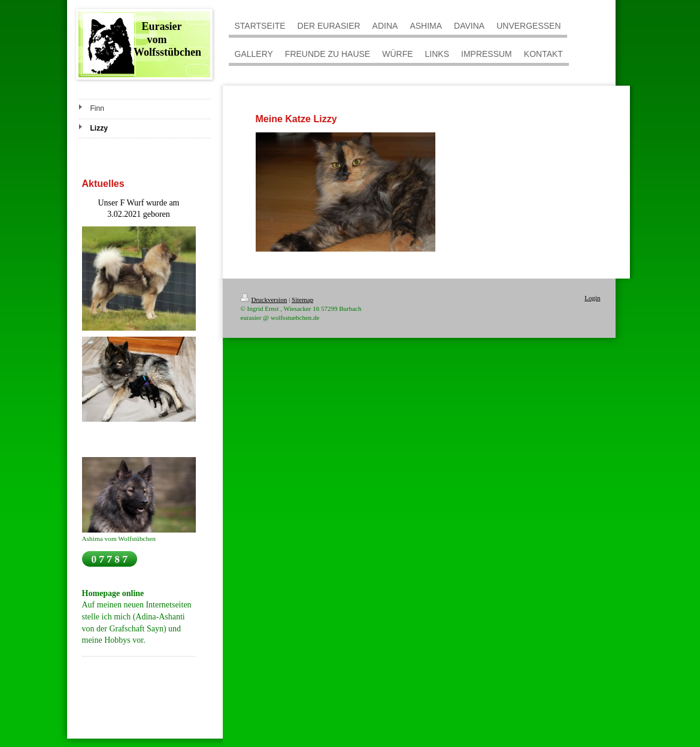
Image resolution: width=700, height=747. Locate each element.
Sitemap (302, 300)
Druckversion (264, 300)
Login (592, 298)
